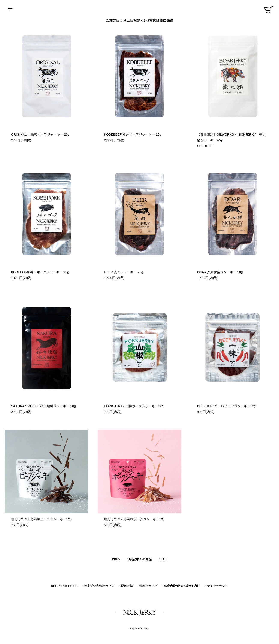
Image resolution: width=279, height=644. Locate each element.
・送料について (147, 586)
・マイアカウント (216, 586)
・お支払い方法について (98, 586)
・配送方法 (125, 586)
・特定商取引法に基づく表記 (181, 586)
